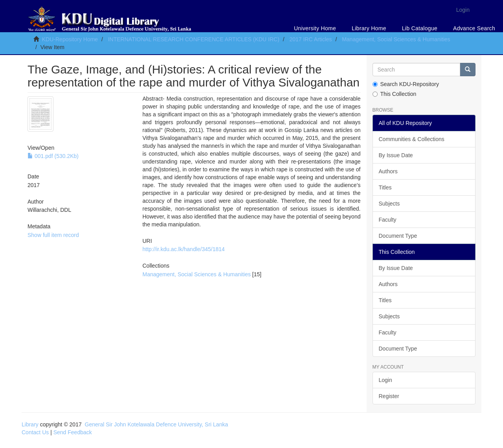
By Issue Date (396, 155)
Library (30, 424)
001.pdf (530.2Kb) (53, 156)
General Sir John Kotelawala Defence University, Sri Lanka (157, 424)
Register (389, 396)
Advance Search (474, 28)
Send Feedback (73, 432)
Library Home (369, 28)
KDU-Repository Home (70, 39)
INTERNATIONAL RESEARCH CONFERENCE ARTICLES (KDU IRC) (194, 39)
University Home (315, 28)
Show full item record (53, 235)
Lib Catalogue (420, 28)
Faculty (388, 220)
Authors (388, 171)
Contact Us (35, 432)
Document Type (398, 236)
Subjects (389, 204)
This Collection (395, 94)
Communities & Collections (412, 139)
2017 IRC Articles (310, 39)
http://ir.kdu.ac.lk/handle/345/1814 (183, 249)
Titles (385, 187)
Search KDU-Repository (406, 84)
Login (386, 380)
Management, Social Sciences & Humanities (396, 39)
